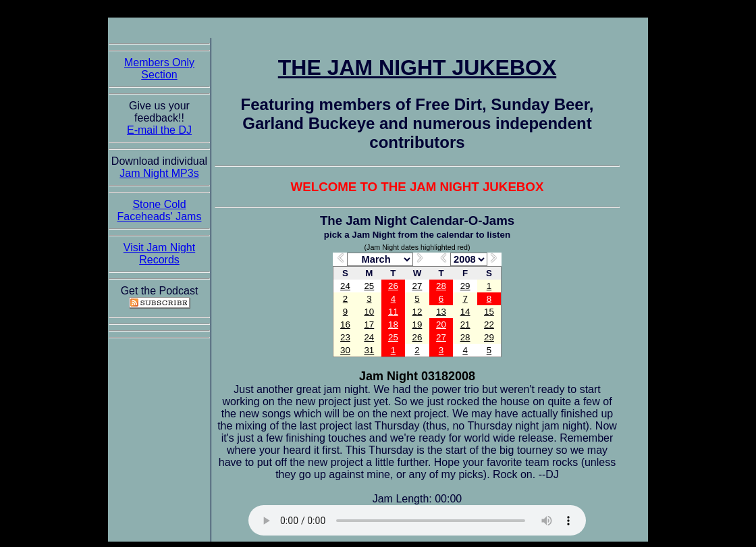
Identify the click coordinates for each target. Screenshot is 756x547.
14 (465, 312)
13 (441, 312)
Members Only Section (159, 69)
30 (345, 350)
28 (441, 286)
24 (345, 286)
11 (393, 312)
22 (489, 324)
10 (369, 312)
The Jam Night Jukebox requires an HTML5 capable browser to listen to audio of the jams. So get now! (417, 520)
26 (393, 286)
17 (369, 324)
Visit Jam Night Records (159, 254)
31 (369, 350)
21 (465, 324)
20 (441, 324)
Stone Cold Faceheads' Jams (160, 210)
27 (417, 286)
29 (465, 286)
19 (417, 324)
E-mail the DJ (159, 130)
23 (345, 337)
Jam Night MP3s (159, 173)
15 (489, 312)
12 (417, 312)
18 (393, 324)
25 (369, 286)
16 (345, 324)
